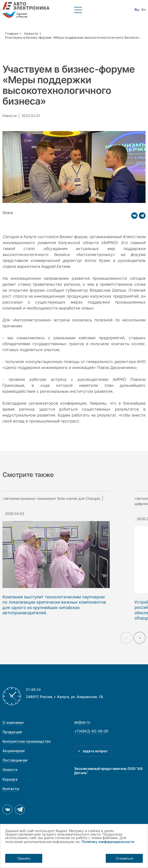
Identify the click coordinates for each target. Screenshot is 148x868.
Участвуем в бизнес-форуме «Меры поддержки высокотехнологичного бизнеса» (72, 38)
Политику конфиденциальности (108, 842)
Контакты (11, 789)
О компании (13, 722)
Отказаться (124, 858)
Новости (31, 34)
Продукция (12, 732)
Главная (12, 34)
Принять (24, 858)
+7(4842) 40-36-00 (91, 731)
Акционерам (14, 751)
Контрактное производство (27, 741)
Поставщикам (15, 760)
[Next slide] (140, 638)
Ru (137, 10)
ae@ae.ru (82, 722)
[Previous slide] (127, 638)
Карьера (10, 779)
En (144, 10)
